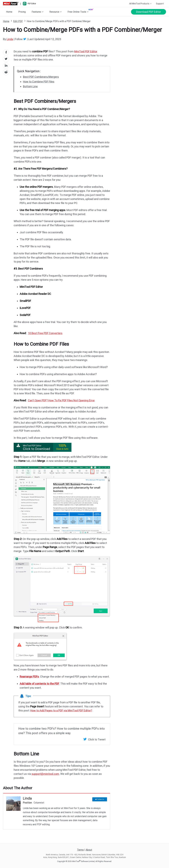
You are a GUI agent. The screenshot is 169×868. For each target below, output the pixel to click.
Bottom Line (30, 86)
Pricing (22, 12)
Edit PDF (18, 21)
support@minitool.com (45, 774)
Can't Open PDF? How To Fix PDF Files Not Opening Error (61, 400)
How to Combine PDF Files (39, 82)
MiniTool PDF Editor (86, 51)
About (89, 850)
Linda (10, 39)
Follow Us (101, 798)
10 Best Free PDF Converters (45, 333)
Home (9, 12)
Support (160, 4)
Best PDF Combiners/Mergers (41, 77)
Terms (80, 850)
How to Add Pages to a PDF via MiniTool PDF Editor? (61, 710)
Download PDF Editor (149, 12)
